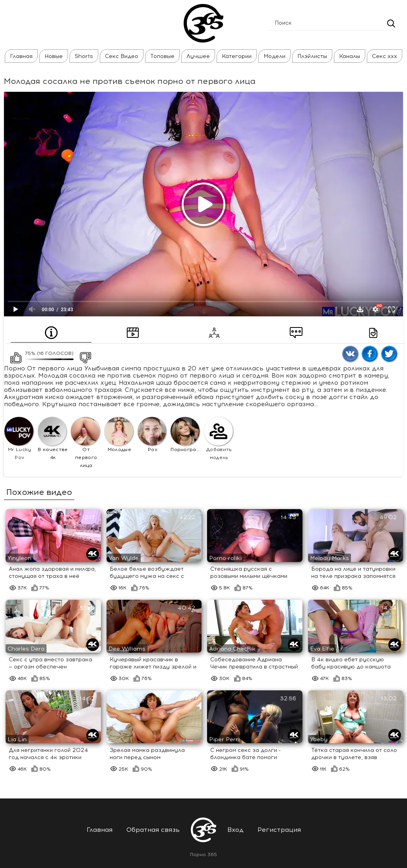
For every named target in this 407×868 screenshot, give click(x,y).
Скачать (360, 309)
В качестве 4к (53, 439)
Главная (21, 56)
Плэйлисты (312, 56)
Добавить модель (218, 439)
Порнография (186, 435)
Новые (54, 56)
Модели (274, 56)
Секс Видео (122, 56)
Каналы (350, 56)
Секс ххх (385, 56)
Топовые (162, 56)
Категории (237, 56)
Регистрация (279, 830)
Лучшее (198, 56)
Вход (235, 830)
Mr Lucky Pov (19, 439)
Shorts (84, 56)
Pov (152, 435)
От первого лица (85, 443)
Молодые (119, 435)
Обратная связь (153, 830)
